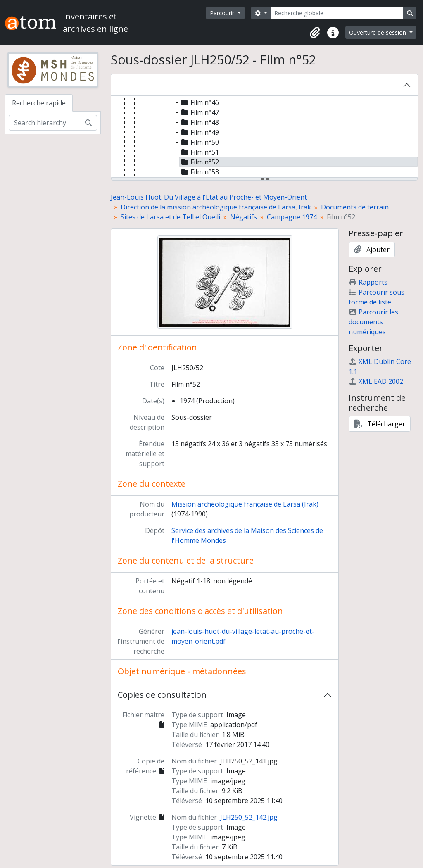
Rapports (368, 282)
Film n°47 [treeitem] (199, 112)
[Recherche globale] (337, 13)
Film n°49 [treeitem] (199, 132)
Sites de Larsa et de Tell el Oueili (170, 217)
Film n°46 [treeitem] (199, 102)
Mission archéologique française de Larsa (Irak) (245, 504)
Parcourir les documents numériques (373, 322)
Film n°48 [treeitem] (199, 122)
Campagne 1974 (292, 217)
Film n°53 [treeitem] (199, 172)
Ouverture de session (378, 32)
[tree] (264, 137)
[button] (315, 33)
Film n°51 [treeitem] (199, 152)
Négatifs (244, 217)
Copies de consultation (162, 695)
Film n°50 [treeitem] (199, 142)
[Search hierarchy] (44, 123)
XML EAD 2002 (376, 381)
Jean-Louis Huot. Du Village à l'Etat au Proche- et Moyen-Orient (209, 197)
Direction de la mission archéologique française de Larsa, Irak (216, 207)
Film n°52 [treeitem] (199, 162)
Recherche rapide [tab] (39, 103)
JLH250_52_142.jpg (249, 817)
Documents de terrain (355, 207)
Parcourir (223, 13)
